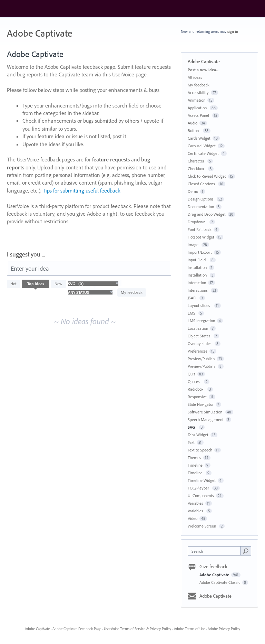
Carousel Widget (202, 146)
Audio (193, 123)
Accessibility (198, 92)
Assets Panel (199, 115)
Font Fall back (200, 229)
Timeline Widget (202, 480)
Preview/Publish (201, 359)
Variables (195, 503)
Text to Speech (200, 450)
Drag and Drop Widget (207, 214)
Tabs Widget (198, 435)
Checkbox (197, 169)
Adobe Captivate (215, 575)
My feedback (132, 292)
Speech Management (206, 419)
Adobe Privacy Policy (224, 629)
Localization (198, 328)
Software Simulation (205, 412)
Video (193, 518)
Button (194, 130)
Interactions (198, 290)
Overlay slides (200, 343)
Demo (193, 191)
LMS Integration (201, 321)
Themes (194, 458)
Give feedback (213, 567)
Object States (200, 336)
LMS (192, 313)
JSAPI (193, 298)
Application (198, 108)
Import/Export (200, 252)
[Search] (246, 551)
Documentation (201, 207)
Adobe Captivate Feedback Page (77, 629)
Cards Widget (199, 138)
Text (191, 442)
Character (197, 161)
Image (194, 245)
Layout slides (200, 305)
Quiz (192, 374)
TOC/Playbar (199, 488)
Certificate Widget (203, 153)
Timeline (195, 465)
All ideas (195, 77)
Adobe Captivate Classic (220, 582)
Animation (197, 100)
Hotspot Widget (201, 237)
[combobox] (216, 551)
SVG (192, 427)
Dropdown (198, 222)
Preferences (198, 351)
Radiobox (197, 389)
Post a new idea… (204, 70)
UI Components (201, 496)
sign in (233, 31)
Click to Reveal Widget (207, 176)
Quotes (195, 381)
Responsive (197, 397)
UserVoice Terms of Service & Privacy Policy (138, 629)
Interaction (197, 283)
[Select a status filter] (90, 292)
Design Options (201, 199)
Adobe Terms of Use (189, 629)
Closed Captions (202, 184)
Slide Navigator (201, 404)
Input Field (198, 260)
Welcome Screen (202, 526)
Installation (197, 267)
